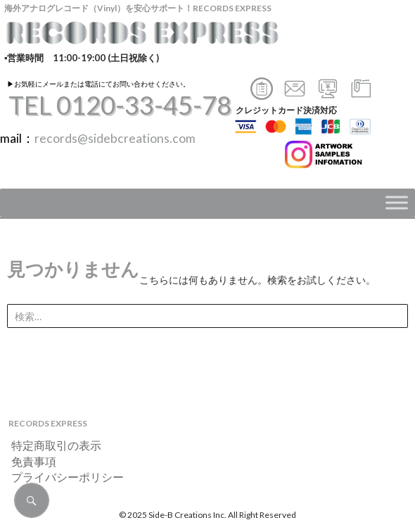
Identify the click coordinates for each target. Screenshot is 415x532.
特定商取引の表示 (51, 445)
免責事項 (28, 461)
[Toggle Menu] (397, 203)
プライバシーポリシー (62, 477)
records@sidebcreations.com (115, 138)
